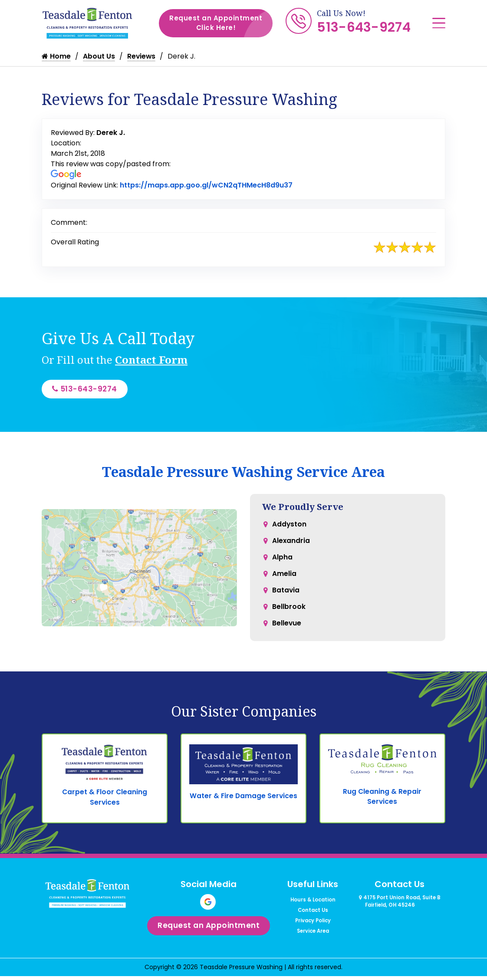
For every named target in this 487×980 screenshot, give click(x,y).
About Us (99, 56)
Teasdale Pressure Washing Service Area (243, 473)
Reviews (142, 56)
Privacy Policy (313, 929)
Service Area (313, 939)
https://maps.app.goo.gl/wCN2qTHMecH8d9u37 (206, 185)
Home (56, 56)
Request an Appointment (221, 23)
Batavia (286, 596)
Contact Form (151, 360)
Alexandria (291, 544)
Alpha (282, 561)
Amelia (284, 578)
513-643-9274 (364, 27)
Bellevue (287, 630)
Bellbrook (289, 613)
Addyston (290, 526)
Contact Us (313, 918)
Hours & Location (313, 908)
